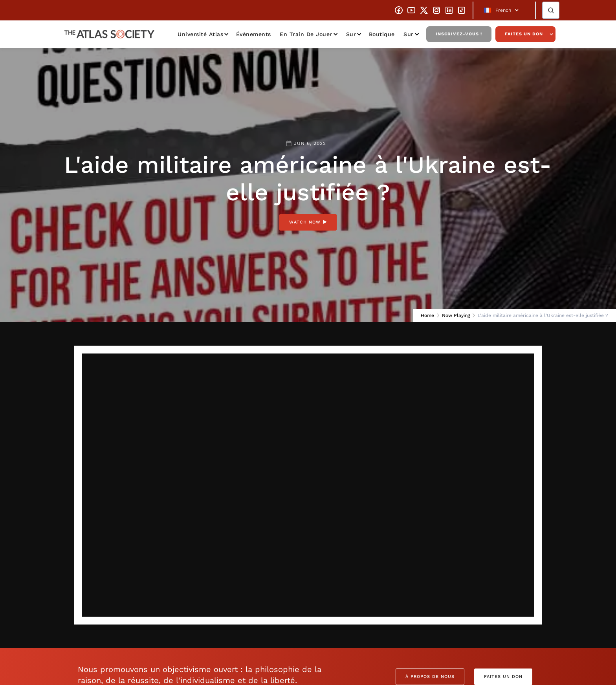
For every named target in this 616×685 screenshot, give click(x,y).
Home (427, 315)
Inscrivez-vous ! (459, 34)
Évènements (254, 34)
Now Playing (456, 315)
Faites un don (524, 34)
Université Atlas (200, 34)
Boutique (382, 34)
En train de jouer (306, 34)
